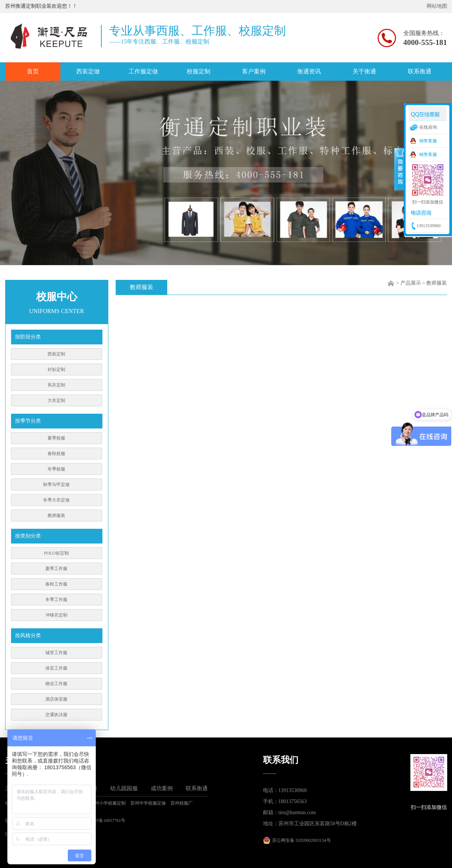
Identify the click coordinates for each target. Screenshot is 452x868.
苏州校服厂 (182, 803)
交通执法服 (56, 715)
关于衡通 (364, 71)
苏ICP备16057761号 (107, 820)
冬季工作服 (56, 600)
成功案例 (162, 788)
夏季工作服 (56, 569)
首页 (33, 71)
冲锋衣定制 (56, 615)
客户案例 (254, 71)
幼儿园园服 (124, 788)
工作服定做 (143, 71)
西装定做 (88, 71)
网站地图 (437, 6)
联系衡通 (420, 71)
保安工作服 (56, 668)
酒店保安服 (56, 699)
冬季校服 (56, 469)
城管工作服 (56, 653)
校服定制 (199, 71)
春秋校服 (56, 454)
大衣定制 (56, 400)
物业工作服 (56, 684)
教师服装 (56, 515)
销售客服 (428, 141)
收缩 (399, 169)
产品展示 (411, 283)
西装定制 (56, 354)
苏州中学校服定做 (148, 803)
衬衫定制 (56, 369)
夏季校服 (56, 438)
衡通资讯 (309, 71)
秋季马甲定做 (56, 485)
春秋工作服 (56, 584)
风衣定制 (56, 385)
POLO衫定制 (57, 553)
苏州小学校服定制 (108, 803)
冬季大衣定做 (56, 500)
